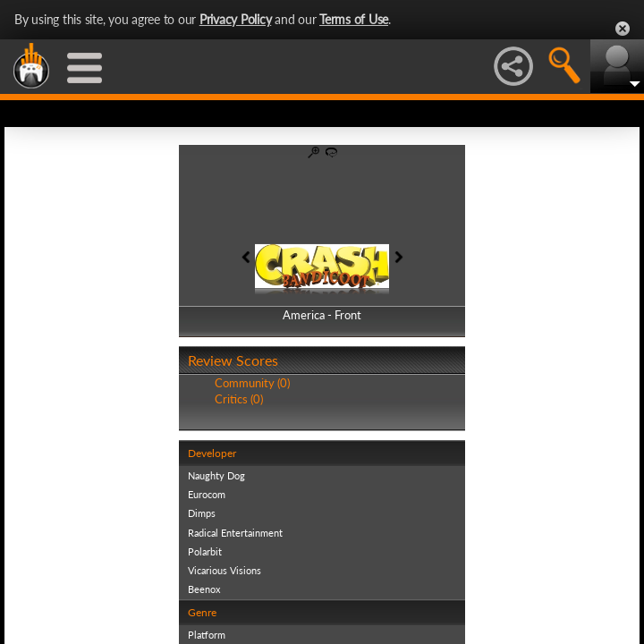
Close (623, 29)
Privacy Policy (236, 19)
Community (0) (252, 383)
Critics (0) (239, 399)
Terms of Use (354, 19)
